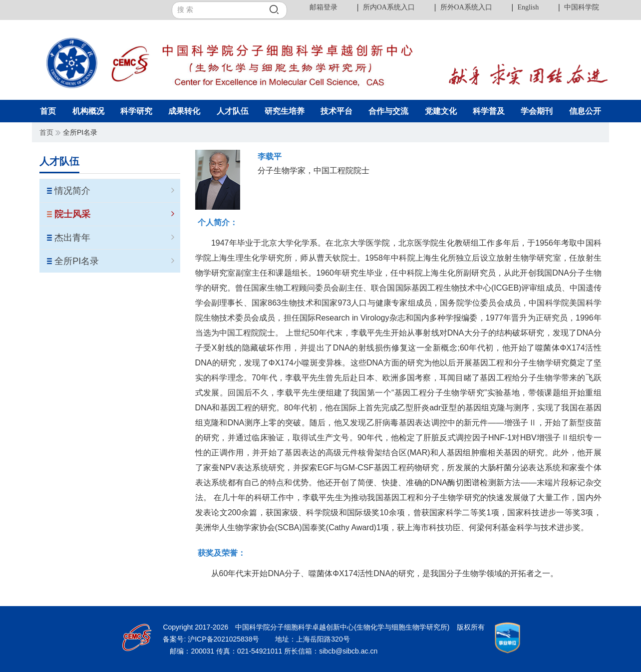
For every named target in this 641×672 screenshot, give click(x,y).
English (528, 7)
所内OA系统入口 (389, 7)
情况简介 (114, 191)
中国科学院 (582, 7)
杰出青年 (114, 238)
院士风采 (114, 214)
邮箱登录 (323, 7)
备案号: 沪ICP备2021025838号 (212, 639)
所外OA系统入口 (466, 7)
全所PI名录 (114, 261)
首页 (46, 132)
